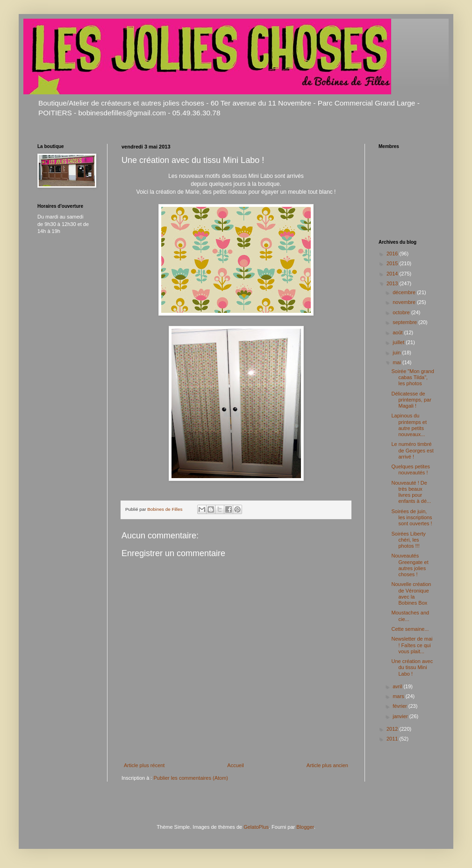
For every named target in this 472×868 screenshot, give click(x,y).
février (400, 706)
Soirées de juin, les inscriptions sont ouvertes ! (411, 517)
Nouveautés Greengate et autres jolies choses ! (410, 565)
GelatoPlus (256, 827)
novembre (405, 302)
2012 (393, 729)
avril (398, 686)
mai (397, 362)
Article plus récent (144, 765)
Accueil (235, 765)
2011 (393, 739)
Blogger (305, 827)
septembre (405, 322)
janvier (401, 716)
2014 (393, 274)
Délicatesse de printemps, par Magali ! (411, 400)
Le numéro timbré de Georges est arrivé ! (412, 450)
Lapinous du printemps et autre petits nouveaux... (409, 425)
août (398, 332)
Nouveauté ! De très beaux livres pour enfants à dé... (411, 492)
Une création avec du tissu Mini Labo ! (412, 667)
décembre (405, 292)
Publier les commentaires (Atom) (191, 778)
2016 (393, 254)
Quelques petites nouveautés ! (411, 469)
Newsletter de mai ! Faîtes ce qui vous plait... (412, 645)
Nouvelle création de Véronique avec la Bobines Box (411, 593)
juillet (399, 342)
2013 (393, 283)
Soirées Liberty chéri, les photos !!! (408, 540)
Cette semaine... (410, 629)
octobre (402, 312)
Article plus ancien (327, 765)
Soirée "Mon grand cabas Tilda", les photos (412, 377)
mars (399, 696)
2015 (393, 263)
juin (397, 353)
